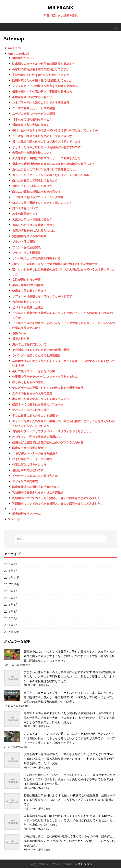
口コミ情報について (25, 208)
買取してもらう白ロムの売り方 (32, 186)
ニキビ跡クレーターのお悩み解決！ (35, 453)
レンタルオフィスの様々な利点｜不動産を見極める (45, 86)
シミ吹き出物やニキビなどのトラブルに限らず (42, 136)
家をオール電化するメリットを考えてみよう (41, 399)
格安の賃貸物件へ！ (25, 214)
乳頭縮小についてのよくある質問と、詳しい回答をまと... (60, 651)
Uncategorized (19, 54)
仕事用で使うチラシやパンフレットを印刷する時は (45, 377)
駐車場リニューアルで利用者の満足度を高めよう (44, 64)
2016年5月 (11, 605)
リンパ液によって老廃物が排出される (36, 258)
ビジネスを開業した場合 (28, 307)
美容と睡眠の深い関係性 (28, 285)
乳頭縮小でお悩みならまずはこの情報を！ (39, 492)
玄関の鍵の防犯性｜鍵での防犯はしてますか (41, 75)
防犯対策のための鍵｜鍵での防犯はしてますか (42, 80)
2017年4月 (11, 591)
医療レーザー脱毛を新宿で (29, 448)
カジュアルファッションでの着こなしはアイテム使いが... (60, 733)
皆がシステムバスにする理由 (31, 410)
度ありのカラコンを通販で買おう (34, 225)
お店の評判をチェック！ (28, 302)
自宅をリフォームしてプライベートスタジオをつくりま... (60, 692)
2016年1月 (11, 625)
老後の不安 (19, 333)
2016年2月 (11, 618)
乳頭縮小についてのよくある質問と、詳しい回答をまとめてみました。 (58, 498)
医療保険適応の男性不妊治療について (36, 487)
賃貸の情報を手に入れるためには (34, 230)
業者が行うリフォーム (26, 514)
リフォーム (15, 509)
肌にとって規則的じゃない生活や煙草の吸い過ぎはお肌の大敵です (55, 264)
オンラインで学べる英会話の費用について (39, 437)
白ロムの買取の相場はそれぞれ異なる (36, 192)
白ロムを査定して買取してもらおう (35, 180)
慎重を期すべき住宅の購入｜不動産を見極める (42, 91)
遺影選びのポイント (25, 58)
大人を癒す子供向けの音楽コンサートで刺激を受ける (46, 158)
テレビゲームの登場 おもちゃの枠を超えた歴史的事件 (48, 388)
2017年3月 (11, 598)
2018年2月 (11, 571)
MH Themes (85, 864)
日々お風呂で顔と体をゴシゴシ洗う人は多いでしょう (46, 141)
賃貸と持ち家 (21, 339)
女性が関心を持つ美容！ (28, 279)
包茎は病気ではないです (28, 470)
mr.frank (15, 48)
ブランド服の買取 (24, 242)
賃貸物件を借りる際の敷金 (29, 236)
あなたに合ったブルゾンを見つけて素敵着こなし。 (45, 169)
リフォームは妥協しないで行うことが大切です (42, 296)
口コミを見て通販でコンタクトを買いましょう (42, 203)
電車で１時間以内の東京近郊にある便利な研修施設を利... (60, 713)
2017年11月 (12, 578)
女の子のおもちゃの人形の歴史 (32, 393)
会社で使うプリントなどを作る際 (34, 371)
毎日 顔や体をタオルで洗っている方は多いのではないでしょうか (55, 130)
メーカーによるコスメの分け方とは (35, 476)
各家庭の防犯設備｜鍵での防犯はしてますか (41, 69)
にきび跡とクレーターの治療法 (32, 459)
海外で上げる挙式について (29, 344)
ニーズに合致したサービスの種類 (34, 108)
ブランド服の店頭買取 (26, 247)
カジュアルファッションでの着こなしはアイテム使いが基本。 (52, 175)
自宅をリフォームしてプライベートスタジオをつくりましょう (52, 431)
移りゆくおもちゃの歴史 (28, 382)
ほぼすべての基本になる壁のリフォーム (38, 404)
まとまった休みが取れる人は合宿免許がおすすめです (46, 147)
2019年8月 (11, 564)
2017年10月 (12, 584)
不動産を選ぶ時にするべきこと (32, 97)
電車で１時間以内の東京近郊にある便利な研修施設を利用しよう (53, 164)
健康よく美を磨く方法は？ (29, 291)
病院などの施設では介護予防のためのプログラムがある (48, 442)
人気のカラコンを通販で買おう (32, 219)
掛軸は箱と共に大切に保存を (31, 125)
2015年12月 (12, 632)
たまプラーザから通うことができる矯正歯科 (41, 102)
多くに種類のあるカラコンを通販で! (35, 416)
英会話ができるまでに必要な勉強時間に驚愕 (41, 350)
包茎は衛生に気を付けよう (29, 464)
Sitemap (14, 519)
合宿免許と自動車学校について (32, 153)
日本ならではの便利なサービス (32, 119)
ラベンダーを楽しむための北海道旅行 (36, 355)
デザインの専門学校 (25, 481)
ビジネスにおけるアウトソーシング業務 (38, 197)
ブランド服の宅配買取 (26, 253)
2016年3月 (11, 611)
